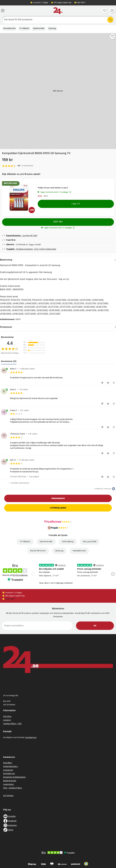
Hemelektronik (9, 29)
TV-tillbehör (24, 29)
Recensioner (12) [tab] (9, 361)
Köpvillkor (8, 763)
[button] (86, 864)
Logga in (7, 720)
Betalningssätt (10, 781)
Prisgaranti (58, 498)
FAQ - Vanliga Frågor (13, 788)
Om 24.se (7, 716)
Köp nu (58, 222)
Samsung (52, 29)
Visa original (34, 477)
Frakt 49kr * (81, 3)
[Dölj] (115, 260)
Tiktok (10, 830)
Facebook (12, 821)
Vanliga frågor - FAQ (12, 724)
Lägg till (76, 204)
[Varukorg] (112, 11)
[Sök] (58, 20)
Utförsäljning (58, 508)
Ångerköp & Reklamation (14, 777)
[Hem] (58, 11)
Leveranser (8, 770)
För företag (8, 796)
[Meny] (3, 11)
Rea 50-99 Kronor (38, 551)
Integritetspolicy (11, 767)
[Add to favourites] (113, 36)
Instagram (12, 825)
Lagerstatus (8, 784)
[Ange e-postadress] (37, 626)
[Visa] (115, 327)
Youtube (12, 816)
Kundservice (31, 738)
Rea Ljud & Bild (90, 542)
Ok (95, 626)
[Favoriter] (105, 11)
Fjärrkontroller (39, 29)
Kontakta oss (9, 774)
